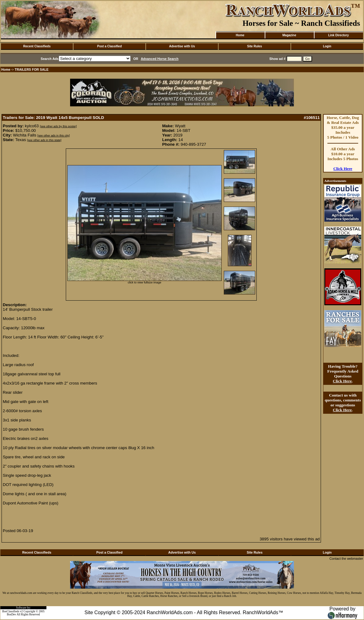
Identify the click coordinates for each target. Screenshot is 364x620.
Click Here (343, 169)
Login (327, 46)
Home (240, 35)
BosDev (11, 614)
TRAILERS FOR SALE (32, 69)
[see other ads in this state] (44, 140)
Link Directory (338, 35)
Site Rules (255, 46)
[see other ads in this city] (54, 136)
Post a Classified (109, 46)
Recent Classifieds (37, 46)
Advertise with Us (182, 46)
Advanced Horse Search (160, 59)
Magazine (289, 35)
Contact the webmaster (346, 559)
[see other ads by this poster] (58, 126)
